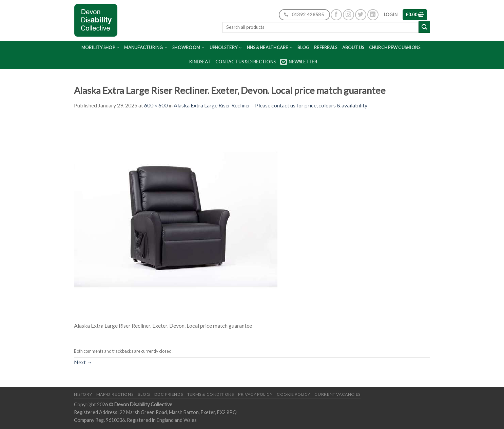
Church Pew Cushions (395, 47)
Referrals (326, 47)
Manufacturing (146, 48)
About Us (353, 47)
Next (83, 362)
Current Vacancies (337, 394)
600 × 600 (156, 105)
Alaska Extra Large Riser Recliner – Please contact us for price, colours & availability (270, 105)
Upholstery (226, 48)
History (83, 394)
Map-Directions (115, 394)
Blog (303, 47)
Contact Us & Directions (245, 62)
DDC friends (169, 394)
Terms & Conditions (211, 394)
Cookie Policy (294, 394)
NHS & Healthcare (270, 48)
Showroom (189, 48)
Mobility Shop (101, 48)
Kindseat (200, 62)
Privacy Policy (255, 394)
